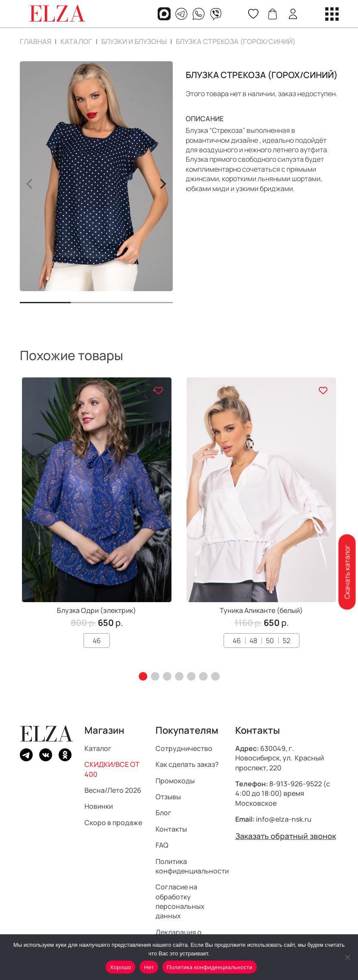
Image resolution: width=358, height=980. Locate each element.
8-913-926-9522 (296, 784)
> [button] (163, 182)
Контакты (171, 829)
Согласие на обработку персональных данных (180, 902)
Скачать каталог (347, 572)
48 (253, 641)
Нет (149, 967)
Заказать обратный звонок (286, 836)
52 (286, 641)
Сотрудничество (184, 748)
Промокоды (175, 781)
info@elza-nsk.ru (284, 819)
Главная (36, 41)
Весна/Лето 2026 (113, 790)
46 (97, 641)
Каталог (76, 41)
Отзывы (168, 797)
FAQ (162, 845)
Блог (163, 813)
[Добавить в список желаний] (158, 391)
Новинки (99, 807)
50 (270, 641)
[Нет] (347, 957)
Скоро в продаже (113, 823)
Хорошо (120, 967)
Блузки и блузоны (134, 41)
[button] (143, 676)
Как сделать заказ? (187, 764)
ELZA (47, 734)
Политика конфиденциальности (192, 866)
